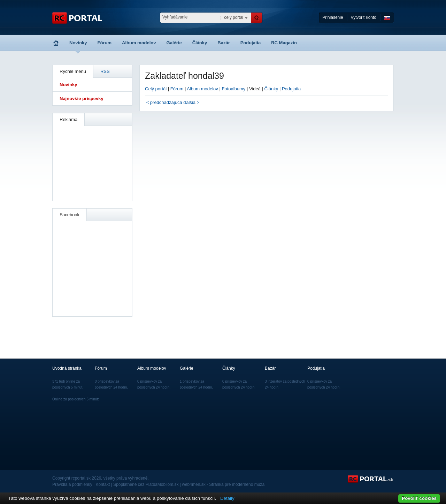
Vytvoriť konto (364, 17)
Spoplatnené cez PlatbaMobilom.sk (146, 484)
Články (200, 43)
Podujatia (251, 43)
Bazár (224, 43)
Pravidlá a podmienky (72, 484)
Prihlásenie (333, 17)
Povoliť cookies (419, 498)
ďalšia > (191, 102)
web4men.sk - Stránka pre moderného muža (223, 484)
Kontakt (103, 484)
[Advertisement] (93, 163)
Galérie (174, 43)
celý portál (234, 17)
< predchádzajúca (164, 102)
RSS (105, 71)
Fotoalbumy (233, 89)
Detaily (227, 498)
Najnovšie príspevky (82, 99)
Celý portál (156, 89)
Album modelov (139, 43)
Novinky (78, 43)
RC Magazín (284, 43)
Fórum (105, 43)
